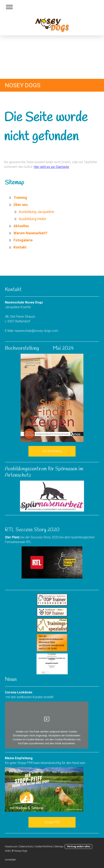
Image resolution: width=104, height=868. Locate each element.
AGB (7, 851)
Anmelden (10, 860)
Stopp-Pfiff (52, 822)
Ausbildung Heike (32, 219)
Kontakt (20, 247)
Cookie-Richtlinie (44, 846)
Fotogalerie (23, 240)
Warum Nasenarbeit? (30, 233)
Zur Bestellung (52, 451)
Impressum (11, 846)
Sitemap (59, 846)
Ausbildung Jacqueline (36, 212)
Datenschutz (26, 846)
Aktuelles (21, 226)
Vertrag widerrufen (78, 846)
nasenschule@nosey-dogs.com (36, 331)
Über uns (21, 205)
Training (20, 198)
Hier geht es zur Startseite (51, 167)
